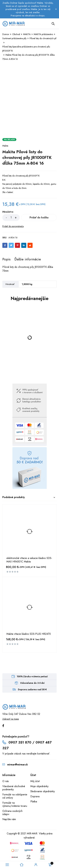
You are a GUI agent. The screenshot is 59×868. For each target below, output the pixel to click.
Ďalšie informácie (28, 259)
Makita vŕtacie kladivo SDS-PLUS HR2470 (29, 634)
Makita (5, 146)
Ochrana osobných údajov (12, 813)
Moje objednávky (39, 786)
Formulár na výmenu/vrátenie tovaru (15, 804)
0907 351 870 (20, 742)
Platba (34, 801)
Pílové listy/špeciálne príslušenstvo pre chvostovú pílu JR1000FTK (26, 49)
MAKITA (27, 34)
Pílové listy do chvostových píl (43, 38)
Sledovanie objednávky (43, 791)
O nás (6, 781)
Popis (6, 259)
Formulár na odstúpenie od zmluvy (15, 796)
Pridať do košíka (39, 217)
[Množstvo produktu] (11, 218)
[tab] (6, 259)
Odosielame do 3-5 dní (32, 683)
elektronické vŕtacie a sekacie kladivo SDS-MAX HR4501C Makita (29, 560)
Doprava (35, 796)
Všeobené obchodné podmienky (14, 788)
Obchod (16, 34)
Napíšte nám (9, 819)
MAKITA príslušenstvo (43, 34)
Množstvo (8, 212)
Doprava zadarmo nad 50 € (32, 689)
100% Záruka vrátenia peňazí (32, 676)
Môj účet (35, 781)
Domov (6, 34)
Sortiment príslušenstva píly (14, 38)
